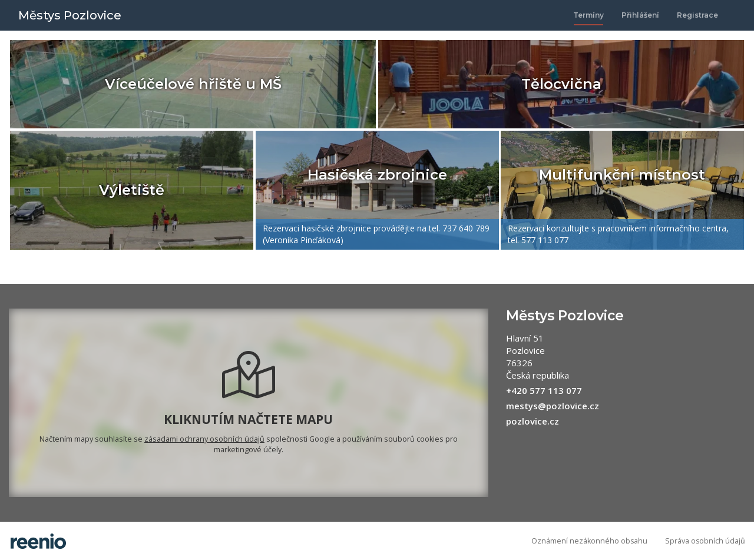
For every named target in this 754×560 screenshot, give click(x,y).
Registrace (697, 15)
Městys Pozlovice (70, 15)
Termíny (588, 15)
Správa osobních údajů (705, 541)
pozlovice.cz (533, 421)
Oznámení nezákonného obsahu (589, 541)
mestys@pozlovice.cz (553, 406)
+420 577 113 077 (544, 390)
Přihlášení (640, 15)
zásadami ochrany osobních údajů (204, 439)
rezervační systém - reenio (38, 541)
